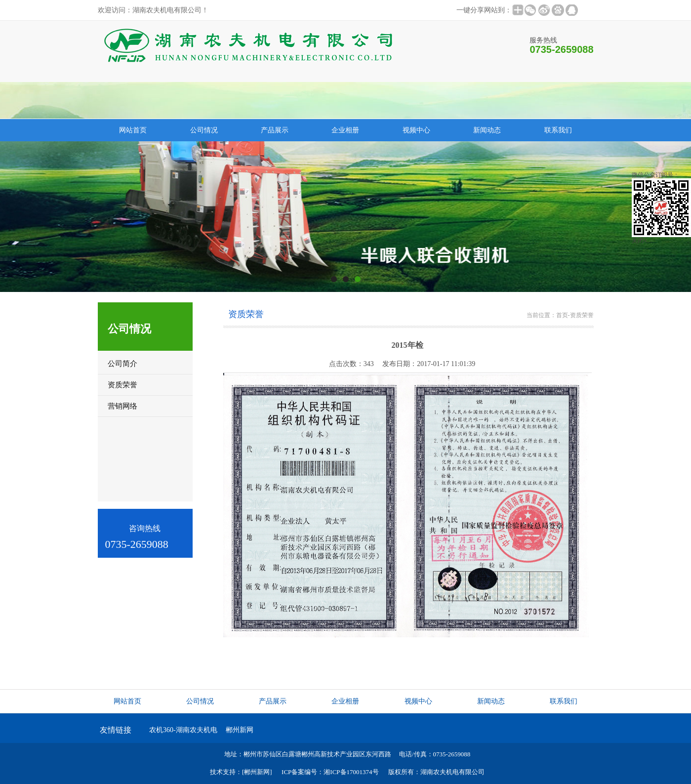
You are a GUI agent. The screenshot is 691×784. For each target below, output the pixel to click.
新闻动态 (487, 130)
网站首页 (133, 130)
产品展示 (275, 130)
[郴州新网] (257, 772)
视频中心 (416, 130)
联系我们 (558, 130)
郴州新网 (240, 730)
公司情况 (204, 130)
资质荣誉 (582, 315)
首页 (562, 315)
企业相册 (345, 130)
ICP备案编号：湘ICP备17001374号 (330, 772)
